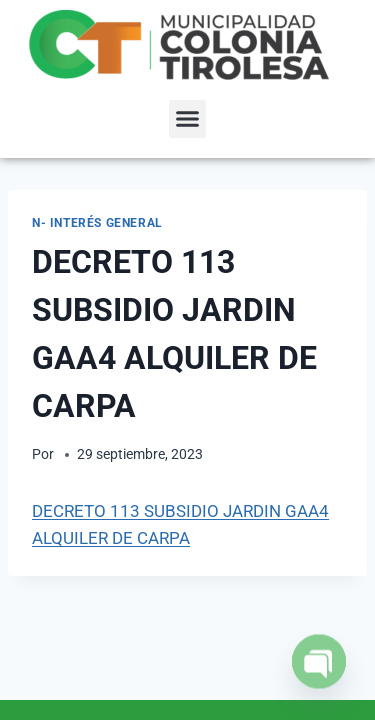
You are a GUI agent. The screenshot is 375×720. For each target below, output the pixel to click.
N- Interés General (97, 223)
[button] (188, 119)
